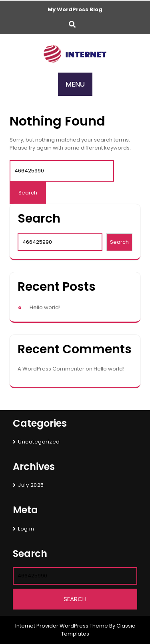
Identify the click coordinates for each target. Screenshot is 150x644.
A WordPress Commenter (51, 369)
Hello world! (45, 307)
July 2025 (31, 485)
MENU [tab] (75, 84)
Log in (26, 529)
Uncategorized (39, 442)
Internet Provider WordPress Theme (62, 626)
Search (39, 219)
